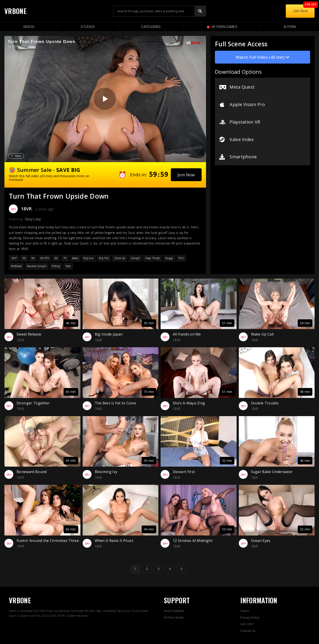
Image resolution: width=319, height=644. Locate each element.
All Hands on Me (187, 334)
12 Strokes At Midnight (193, 541)
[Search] (200, 11)
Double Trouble (265, 403)
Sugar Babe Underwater (272, 472)
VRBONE (15, 11)
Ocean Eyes (261, 541)
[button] (186, 175)
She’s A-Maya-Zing (189, 403)
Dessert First (184, 472)
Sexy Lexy (33, 219)
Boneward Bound (32, 472)
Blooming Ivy (106, 472)
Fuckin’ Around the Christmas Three (48, 541)
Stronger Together (33, 403)
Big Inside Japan (109, 334)
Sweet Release (29, 334)
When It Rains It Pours (114, 541)
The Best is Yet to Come (115, 403)
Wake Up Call (262, 334)
